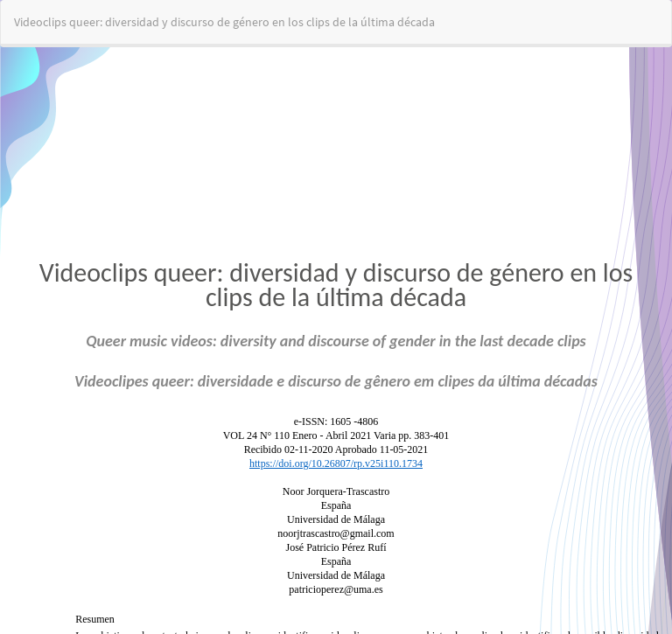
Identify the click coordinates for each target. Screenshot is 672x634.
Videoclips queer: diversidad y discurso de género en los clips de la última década (224, 22)
